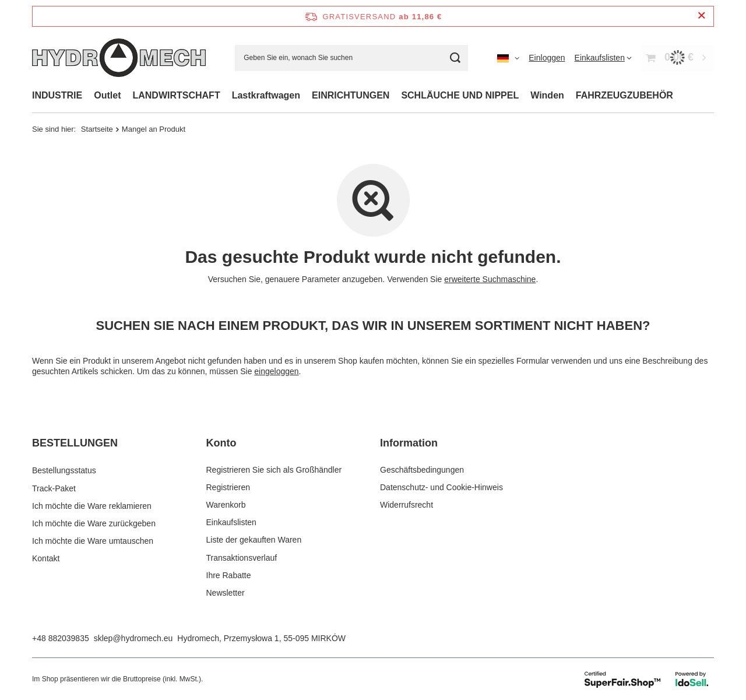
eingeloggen (276, 371)
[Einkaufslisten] (603, 58)
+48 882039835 (61, 638)
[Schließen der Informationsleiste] (701, 16)
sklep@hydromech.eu (133, 638)
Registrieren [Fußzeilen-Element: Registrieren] (228, 487)
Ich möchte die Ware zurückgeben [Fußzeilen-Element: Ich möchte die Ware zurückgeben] (94, 522)
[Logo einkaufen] (119, 58)
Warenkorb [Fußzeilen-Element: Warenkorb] (226, 505)
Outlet (107, 95)
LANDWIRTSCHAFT (176, 95)
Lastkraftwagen (266, 95)
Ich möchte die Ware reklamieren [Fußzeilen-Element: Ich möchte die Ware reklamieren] (92, 505)
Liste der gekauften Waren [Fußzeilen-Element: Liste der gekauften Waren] (254, 540)
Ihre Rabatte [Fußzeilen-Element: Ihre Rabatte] (229, 575)
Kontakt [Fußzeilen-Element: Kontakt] (46, 558)
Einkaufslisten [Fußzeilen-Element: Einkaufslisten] (231, 522)
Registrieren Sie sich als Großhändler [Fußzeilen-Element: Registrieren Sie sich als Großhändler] (274, 470)
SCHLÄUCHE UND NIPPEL (460, 95)
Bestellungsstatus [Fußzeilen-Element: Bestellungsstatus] (64, 470)
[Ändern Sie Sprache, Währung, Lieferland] (508, 58)
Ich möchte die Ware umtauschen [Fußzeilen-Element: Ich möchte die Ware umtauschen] (93, 540)
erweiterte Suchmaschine (490, 279)
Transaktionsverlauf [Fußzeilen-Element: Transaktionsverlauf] (242, 558)
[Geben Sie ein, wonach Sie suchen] (351, 58)
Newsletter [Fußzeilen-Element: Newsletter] (226, 593)
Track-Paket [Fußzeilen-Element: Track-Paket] (54, 487)
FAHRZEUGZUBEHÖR (624, 95)
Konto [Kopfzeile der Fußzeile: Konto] (221, 443)
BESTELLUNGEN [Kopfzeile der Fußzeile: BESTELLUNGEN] (75, 443)
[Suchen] (455, 58)
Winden (547, 95)
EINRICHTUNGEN (351, 95)
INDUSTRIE (57, 95)
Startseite (97, 129)
